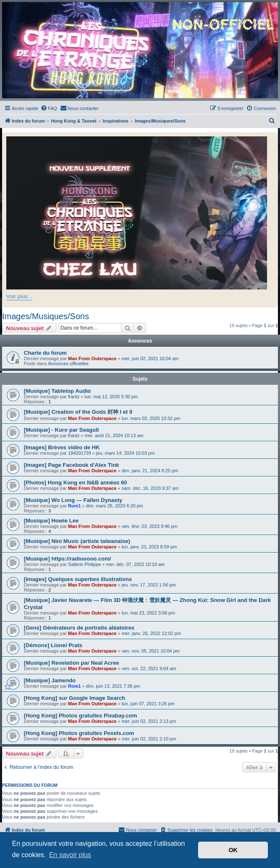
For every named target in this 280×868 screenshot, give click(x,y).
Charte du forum (45, 353)
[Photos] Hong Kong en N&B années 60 (75, 483)
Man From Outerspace (92, 358)
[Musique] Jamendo (50, 680)
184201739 (80, 453)
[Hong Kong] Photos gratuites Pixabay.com (80, 716)
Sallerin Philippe (85, 564)
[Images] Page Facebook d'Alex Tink (71, 465)
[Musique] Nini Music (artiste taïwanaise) (77, 541)
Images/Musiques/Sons (46, 316)
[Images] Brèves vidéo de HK (62, 447)
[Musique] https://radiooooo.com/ (67, 559)
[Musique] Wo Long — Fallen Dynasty (73, 500)
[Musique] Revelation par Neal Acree (71, 663)
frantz (74, 397)
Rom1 (75, 506)
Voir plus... (19, 296)
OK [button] (233, 850)
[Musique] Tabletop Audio (57, 391)
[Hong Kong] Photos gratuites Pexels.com (79, 733)
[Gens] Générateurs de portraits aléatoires (79, 628)
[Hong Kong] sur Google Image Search (75, 698)
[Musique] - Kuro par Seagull (61, 430)
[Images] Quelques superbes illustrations (78, 579)
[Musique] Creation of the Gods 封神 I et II (78, 412)
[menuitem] (49, 108)
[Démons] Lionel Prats (53, 645)
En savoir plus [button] (70, 855)
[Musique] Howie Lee (51, 521)
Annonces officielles (68, 364)
